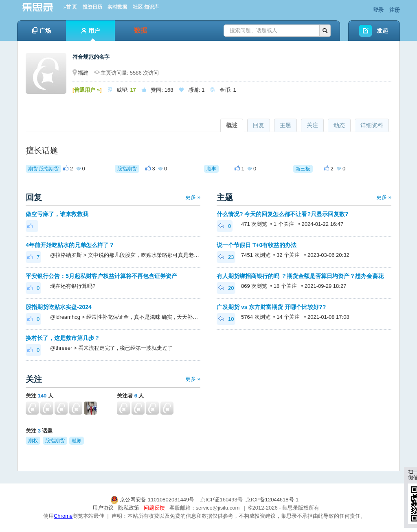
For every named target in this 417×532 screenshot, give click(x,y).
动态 (339, 125)
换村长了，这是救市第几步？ (63, 338)
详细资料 (372, 125)
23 (226, 257)
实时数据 (117, 7)
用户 (91, 34)
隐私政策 (129, 508)
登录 (378, 10)
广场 (42, 31)
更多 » (193, 197)
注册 (395, 10)
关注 (312, 125)
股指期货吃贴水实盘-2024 (59, 307)
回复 (259, 125)
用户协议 (103, 508)
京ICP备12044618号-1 (272, 500)
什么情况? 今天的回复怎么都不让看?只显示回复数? (283, 214)
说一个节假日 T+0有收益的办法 (257, 245)
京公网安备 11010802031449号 (153, 500)
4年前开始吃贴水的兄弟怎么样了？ (70, 245)
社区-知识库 (146, 7)
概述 (232, 125)
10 (226, 319)
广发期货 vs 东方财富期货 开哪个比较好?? (271, 307)
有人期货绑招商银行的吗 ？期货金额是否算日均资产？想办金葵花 (300, 276)
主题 (285, 125)
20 (226, 288)
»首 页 (70, 7)
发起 (382, 31)
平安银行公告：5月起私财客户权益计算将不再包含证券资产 (101, 276)
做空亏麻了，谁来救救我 (57, 214)
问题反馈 (154, 508)
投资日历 (92, 7)
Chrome (63, 516)
